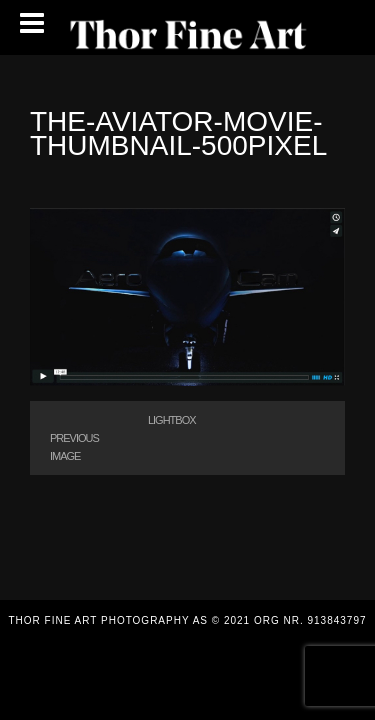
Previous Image (74, 447)
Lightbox (172, 420)
